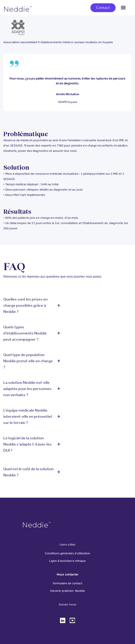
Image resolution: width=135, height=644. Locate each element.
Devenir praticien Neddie (68, 591)
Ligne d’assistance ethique (67, 561)
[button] (123, 8)
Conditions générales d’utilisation (67, 553)
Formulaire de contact (67, 583)
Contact (103, 8)
